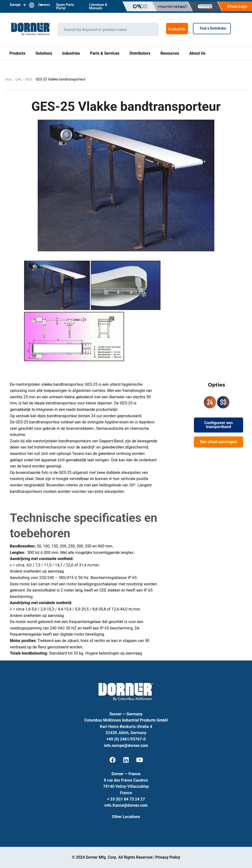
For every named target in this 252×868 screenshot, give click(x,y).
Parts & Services (105, 53)
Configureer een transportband (218, 425)
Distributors (140, 53)
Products (17, 53)
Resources (170, 53)
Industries (71, 53)
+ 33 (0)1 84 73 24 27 (126, 799)
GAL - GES (24, 79)
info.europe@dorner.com (126, 746)
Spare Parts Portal (65, 6)
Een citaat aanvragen (219, 442)
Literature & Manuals (98, 6)
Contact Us (177, 29)
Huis (8, 79)
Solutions (44, 53)
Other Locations (126, 817)
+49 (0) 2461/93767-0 (126, 739)
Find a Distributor (212, 28)
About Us (197, 53)
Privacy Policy (168, 857)
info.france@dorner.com (126, 805)
